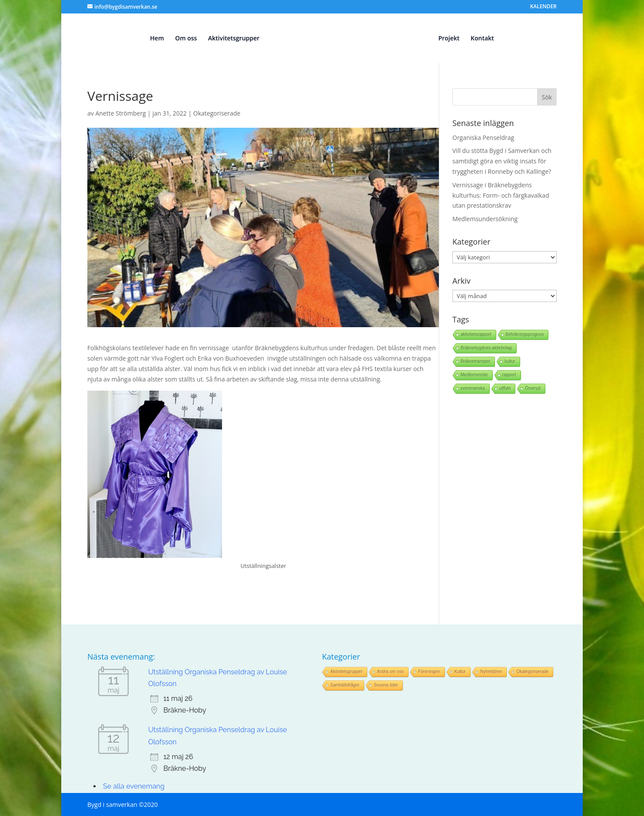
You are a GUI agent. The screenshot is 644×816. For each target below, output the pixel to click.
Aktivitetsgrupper (229, 39)
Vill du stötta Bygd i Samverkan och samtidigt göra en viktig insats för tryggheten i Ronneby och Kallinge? (502, 161)
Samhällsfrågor (345, 685)
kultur (510, 361)
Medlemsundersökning (485, 219)
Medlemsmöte (474, 375)
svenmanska (473, 388)
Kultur (460, 672)
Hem (153, 39)
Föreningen (429, 672)
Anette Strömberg (120, 113)
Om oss (182, 39)
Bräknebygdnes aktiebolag (486, 348)
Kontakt (486, 39)
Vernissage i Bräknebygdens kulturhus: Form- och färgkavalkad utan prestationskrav (501, 195)
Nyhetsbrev (491, 672)
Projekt (453, 39)
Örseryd (533, 388)
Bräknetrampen (475, 361)
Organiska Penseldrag (483, 138)
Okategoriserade (217, 113)
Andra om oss (390, 672)
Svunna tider (386, 685)
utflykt (505, 388)
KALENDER (543, 7)
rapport (509, 375)
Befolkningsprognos (525, 334)
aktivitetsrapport (476, 334)
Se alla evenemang (134, 786)
